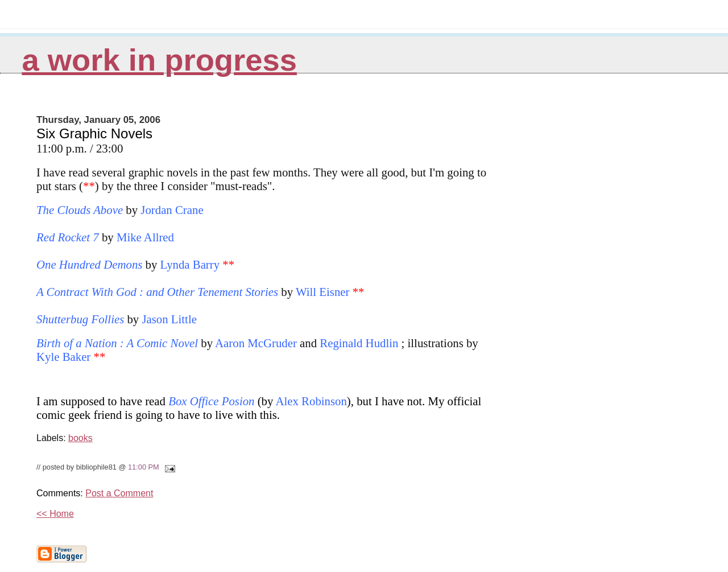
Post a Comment (119, 493)
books (80, 438)
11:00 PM (144, 467)
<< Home (55, 514)
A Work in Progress (159, 60)
